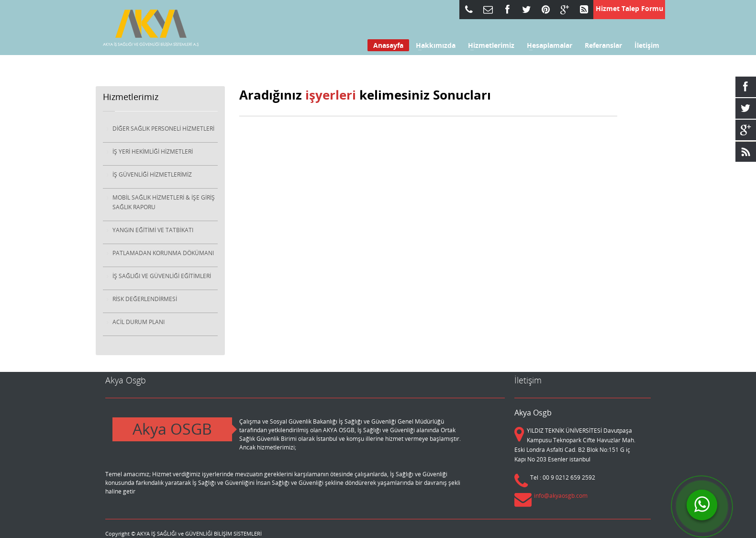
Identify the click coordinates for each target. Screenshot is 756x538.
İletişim (647, 45)
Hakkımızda (433, 45)
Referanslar (603, 45)
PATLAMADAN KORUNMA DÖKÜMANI (163, 253)
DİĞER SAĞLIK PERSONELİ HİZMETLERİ (163, 129)
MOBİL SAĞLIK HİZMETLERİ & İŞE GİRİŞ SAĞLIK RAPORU (164, 202)
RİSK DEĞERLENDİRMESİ (145, 299)
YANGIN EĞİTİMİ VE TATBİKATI (153, 230)
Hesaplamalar (547, 45)
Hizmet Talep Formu (629, 8)
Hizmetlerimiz (488, 45)
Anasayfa (388, 45)
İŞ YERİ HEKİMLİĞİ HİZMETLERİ (153, 151)
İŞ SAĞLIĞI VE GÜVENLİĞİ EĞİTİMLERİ (162, 276)
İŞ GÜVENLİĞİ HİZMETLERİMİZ (152, 174)
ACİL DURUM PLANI (139, 322)
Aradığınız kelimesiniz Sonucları (365, 95)
